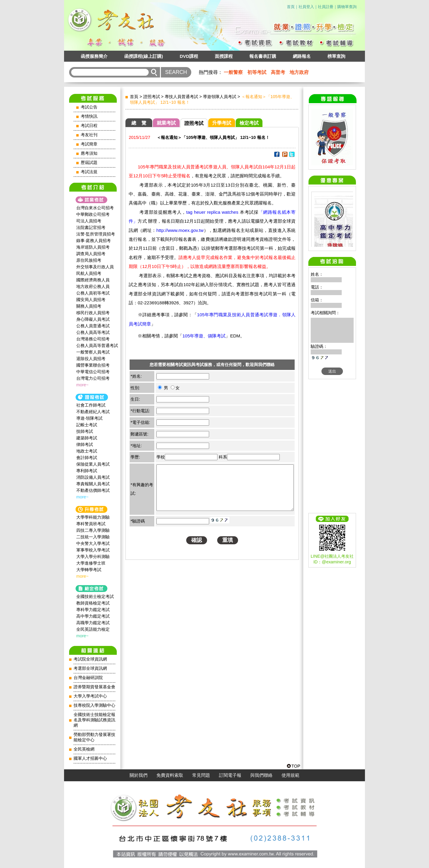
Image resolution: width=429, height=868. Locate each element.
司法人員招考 (89, 221)
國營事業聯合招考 (93, 365)
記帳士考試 (87, 425)
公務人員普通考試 (93, 326)
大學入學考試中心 (90, 696)
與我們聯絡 (261, 775)
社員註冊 (326, 7)
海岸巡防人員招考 (93, 247)
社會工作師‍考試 (91, 405)
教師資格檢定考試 (93, 603)
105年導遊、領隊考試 (204, 336)
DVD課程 (189, 56)
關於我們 (139, 775)
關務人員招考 (89, 306)
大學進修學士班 (91, 563)
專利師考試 (87, 471)
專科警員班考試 (91, 524)
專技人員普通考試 (181, 97)
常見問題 (201, 775)
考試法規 (89, 172)
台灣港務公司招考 (93, 339)
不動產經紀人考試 (93, 412)
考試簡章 (89, 144)
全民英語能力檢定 (93, 629)
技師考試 (85, 431)
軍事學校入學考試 (93, 550)
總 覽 (139, 123)
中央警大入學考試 (93, 543)
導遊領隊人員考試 (220, 97)
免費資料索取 (170, 775)
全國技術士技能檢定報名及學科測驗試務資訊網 (94, 720)
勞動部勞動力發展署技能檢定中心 (94, 737)
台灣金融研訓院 (88, 678)
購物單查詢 (347, 7)
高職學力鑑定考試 (93, 623)
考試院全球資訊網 (90, 659)
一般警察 (233, 72)
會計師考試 (87, 458)
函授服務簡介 (94, 56)
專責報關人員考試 (93, 484)
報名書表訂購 (263, 56)
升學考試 (222, 123)
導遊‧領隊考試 (89, 418)
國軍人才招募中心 (90, 758)
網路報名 (302, 56)
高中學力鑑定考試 (93, 616)
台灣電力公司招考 (93, 378)
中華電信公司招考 (93, 372)
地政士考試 (87, 451)
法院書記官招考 (91, 227)
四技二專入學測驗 (93, 530)
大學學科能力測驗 (93, 517)
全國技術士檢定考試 (95, 596)
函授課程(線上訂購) (144, 56)
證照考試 (152, 97)
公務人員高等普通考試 (97, 345)
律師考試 (85, 444)
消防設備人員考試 (93, 477)
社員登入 (306, 7)
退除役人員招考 (91, 359)
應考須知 (89, 153)
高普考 (278, 72)
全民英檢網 (84, 749)
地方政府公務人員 (93, 286)
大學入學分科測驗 (93, 557)
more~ (82, 385)
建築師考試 (87, 438)
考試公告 (89, 107)
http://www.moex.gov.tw (180, 230)
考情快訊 (89, 116)
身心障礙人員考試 (93, 319)
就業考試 (166, 123)
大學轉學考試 (89, 570)
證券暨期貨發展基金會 (94, 687)
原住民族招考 (89, 260)
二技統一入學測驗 (93, 537)
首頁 (291, 7)
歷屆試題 (89, 163)
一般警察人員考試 (93, 352)
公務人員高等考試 (93, 332)
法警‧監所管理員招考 (96, 234)
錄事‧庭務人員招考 (94, 241)
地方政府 (299, 72)
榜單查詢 (336, 56)
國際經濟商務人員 (93, 280)
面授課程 (224, 56)
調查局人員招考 (91, 254)
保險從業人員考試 (93, 464)
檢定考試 (249, 123)
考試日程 (89, 126)
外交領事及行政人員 (95, 267)
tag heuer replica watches (212, 212)
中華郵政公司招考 (93, 214)
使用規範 (290, 775)
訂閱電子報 (230, 775)
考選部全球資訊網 (90, 668)
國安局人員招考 (91, 300)
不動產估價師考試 (93, 490)
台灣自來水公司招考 (95, 208)
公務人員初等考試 (93, 293)
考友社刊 (89, 135)
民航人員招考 (89, 273)
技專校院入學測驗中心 (94, 705)
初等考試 (257, 72)
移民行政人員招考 (93, 313)
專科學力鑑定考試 (93, 610)
